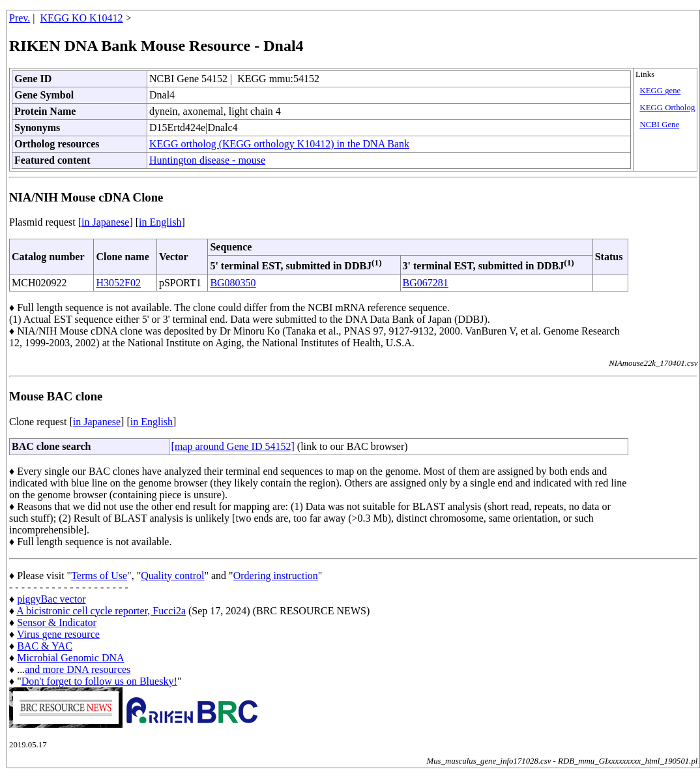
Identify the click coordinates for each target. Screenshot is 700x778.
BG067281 (426, 283)
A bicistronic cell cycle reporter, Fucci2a (101, 611)
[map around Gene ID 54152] (233, 446)
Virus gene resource (58, 634)
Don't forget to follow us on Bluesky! (99, 681)
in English (160, 222)
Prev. (20, 18)
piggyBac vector (51, 599)
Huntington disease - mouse (207, 160)
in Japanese (105, 222)
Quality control (172, 576)
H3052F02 (118, 283)
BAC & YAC (45, 646)
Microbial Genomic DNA (70, 658)
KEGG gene (660, 91)
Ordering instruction (276, 576)
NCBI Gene (659, 125)
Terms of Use (99, 576)
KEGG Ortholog (667, 108)
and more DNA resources (78, 669)
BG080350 (233, 283)
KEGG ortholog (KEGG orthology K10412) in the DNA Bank (279, 144)
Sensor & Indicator (57, 622)
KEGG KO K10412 (82, 18)
